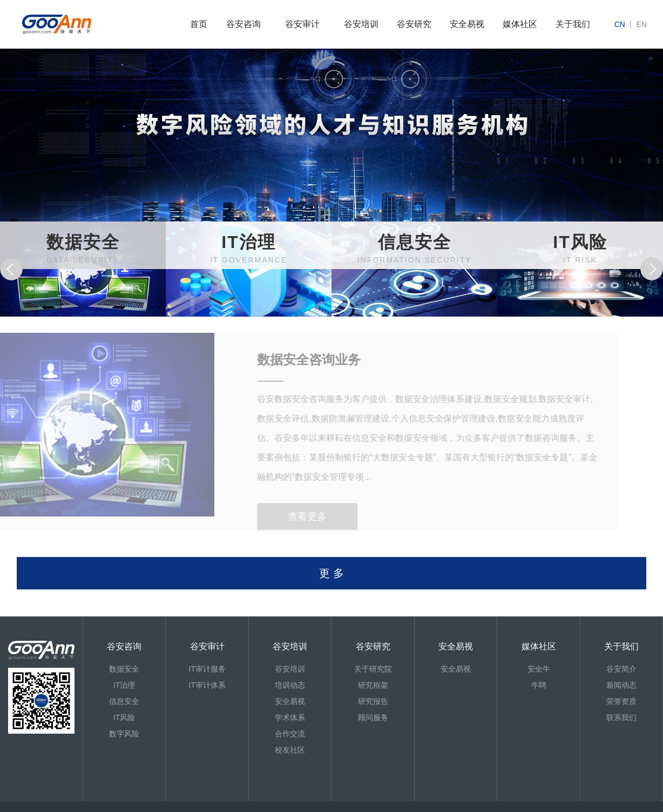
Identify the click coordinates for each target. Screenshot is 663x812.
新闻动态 (621, 685)
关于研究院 (373, 669)
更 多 (331, 573)
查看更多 (292, 516)
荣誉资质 (621, 701)
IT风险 (124, 717)
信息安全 (124, 701)
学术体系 (290, 717)
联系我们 (621, 717)
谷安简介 (621, 669)
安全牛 (539, 669)
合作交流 (290, 734)
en (642, 24)
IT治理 (124, 685)
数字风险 (124, 734)
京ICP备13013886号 (55, 807)
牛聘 (539, 685)
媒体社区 (520, 24)
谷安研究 (414, 24)
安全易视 (467, 24)
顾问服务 (373, 717)
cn (620, 24)
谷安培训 (361, 24)
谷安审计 (302, 24)
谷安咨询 (243, 24)
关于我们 (573, 24)
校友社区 (290, 750)
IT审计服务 (207, 669)
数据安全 (124, 669)
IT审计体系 (207, 685)
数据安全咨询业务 (294, 360)
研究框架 (373, 685)
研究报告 (373, 701)
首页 (199, 24)
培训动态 (290, 685)
